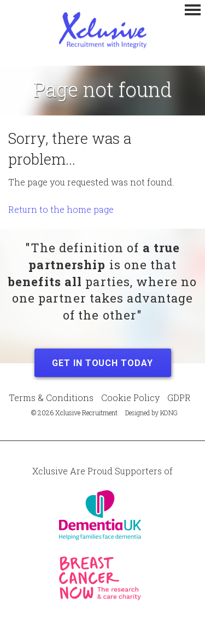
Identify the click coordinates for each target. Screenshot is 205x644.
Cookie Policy (130, 398)
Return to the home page (61, 209)
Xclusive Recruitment (103, 30)
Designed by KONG (151, 413)
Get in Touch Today (102, 363)
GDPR (179, 398)
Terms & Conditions (51, 398)
